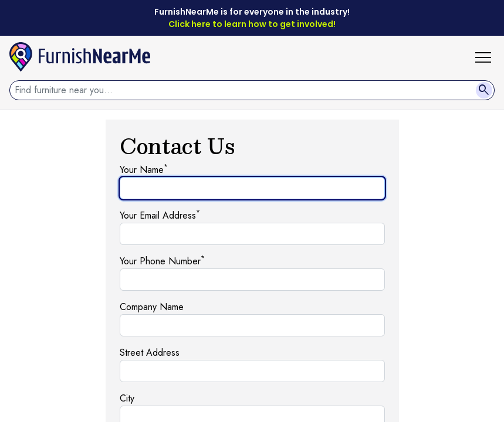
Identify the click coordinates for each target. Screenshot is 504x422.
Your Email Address (160, 215)
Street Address (150, 353)
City (127, 398)
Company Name (152, 307)
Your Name (144, 170)
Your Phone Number (162, 261)
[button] (488, 57)
